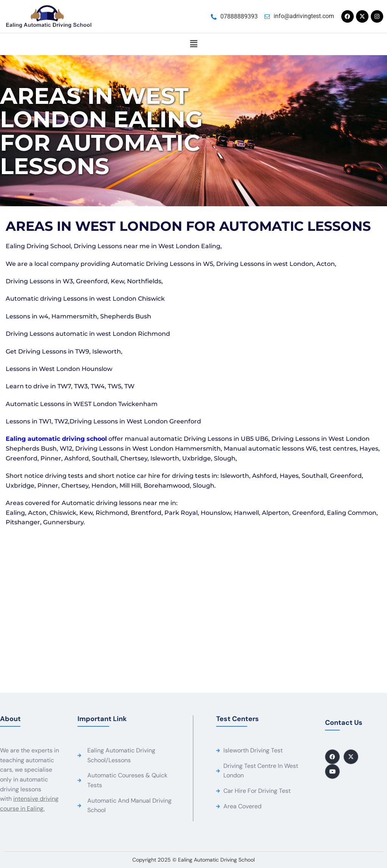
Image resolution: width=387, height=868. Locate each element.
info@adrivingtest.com (304, 16)
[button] (193, 44)
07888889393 (239, 16)
